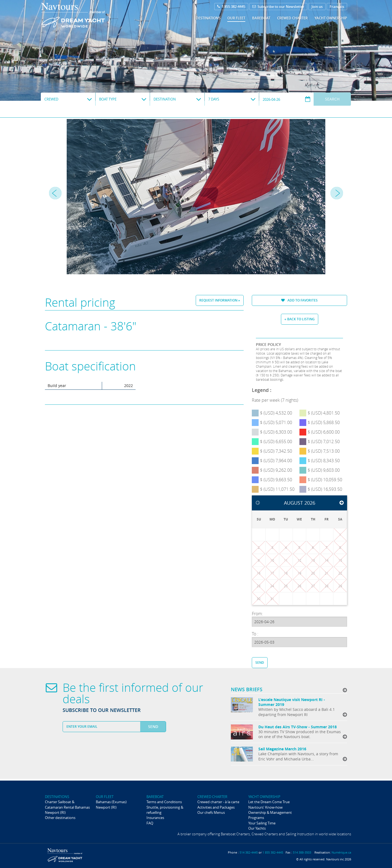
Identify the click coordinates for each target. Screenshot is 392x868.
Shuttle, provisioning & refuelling (165, 810)
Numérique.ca (341, 852)
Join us (317, 7)
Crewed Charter (292, 18)
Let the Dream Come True (269, 802)
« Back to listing (300, 319)
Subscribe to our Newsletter (278, 7)
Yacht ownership (331, 18)
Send (260, 663)
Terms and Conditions (164, 802)
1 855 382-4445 (231, 7)
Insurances (155, 818)
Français (337, 7)
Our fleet (236, 18)
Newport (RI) (55, 812)
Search (332, 99)
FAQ (150, 823)
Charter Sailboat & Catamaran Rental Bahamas (67, 804)
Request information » (220, 300)
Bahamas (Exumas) (111, 802)
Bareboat (261, 18)
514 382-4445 (249, 852)
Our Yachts (257, 828)
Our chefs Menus (211, 812)
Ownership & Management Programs (270, 815)
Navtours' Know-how (265, 807)
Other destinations (60, 818)
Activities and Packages (216, 807)
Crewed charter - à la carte (218, 802)
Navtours (84, 15)
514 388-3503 (302, 852)
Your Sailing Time (262, 823)
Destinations (208, 18)
